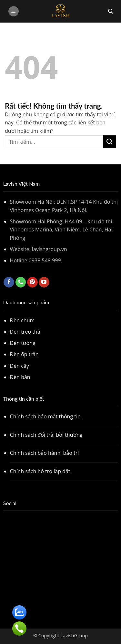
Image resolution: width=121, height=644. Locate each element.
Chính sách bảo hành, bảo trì (45, 453)
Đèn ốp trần (24, 354)
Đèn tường (23, 343)
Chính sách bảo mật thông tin (45, 416)
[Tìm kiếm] (111, 11)
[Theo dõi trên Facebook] (9, 282)
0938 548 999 (45, 260)
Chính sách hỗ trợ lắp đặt (40, 471)
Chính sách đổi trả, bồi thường (46, 435)
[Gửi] (110, 142)
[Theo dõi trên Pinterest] (32, 282)
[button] (14, 11)
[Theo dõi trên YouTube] (44, 282)
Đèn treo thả (25, 332)
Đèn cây (20, 366)
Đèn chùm (22, 320)
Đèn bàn (20, 377)
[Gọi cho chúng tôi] (21, 282)
